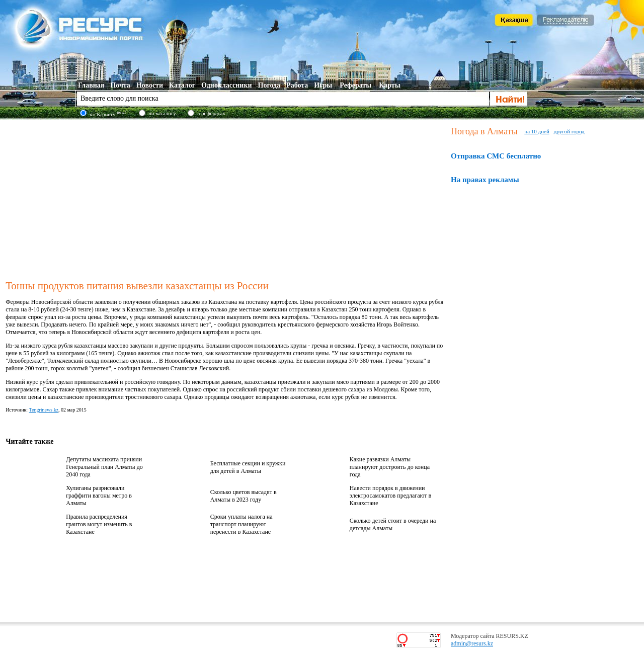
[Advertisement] (226, 198)
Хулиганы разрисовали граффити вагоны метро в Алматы (99, 496)
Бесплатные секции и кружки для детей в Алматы (248, 467)
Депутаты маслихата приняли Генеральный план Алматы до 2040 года (104, 467)
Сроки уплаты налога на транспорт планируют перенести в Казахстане (242, 524)
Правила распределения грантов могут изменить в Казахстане (99, 524)
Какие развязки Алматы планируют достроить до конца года (390, 467)
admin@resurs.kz (472, 643)
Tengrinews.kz (44, 410)
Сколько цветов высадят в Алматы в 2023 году (244, 496)
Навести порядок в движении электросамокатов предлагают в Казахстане (390, 496)
